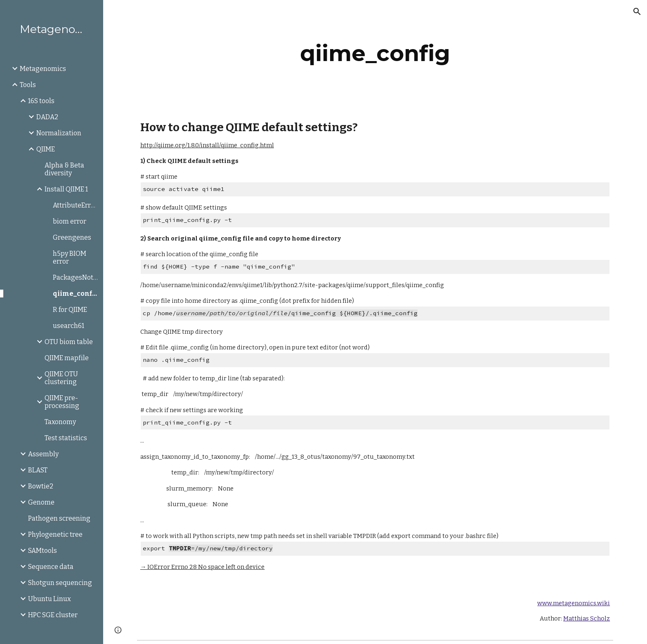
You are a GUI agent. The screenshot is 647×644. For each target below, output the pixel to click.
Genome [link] (41, 502)
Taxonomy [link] (60, 422)
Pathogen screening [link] (59, 518)
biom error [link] (70, 221)
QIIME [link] (46, 149)
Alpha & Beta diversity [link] (64, 169)
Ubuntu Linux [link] (50, 599)
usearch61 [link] (68, 326)
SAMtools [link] (43, 551)
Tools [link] (28, 85)
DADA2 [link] (47, 117)
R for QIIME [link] (70, 310)
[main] (375, 53)
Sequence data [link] (51, 567)
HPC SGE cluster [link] (53, 615)
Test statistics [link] (66, 438)
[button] (637, 12)
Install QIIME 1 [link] (66, 189)
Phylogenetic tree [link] (55, 534)
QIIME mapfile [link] (67, 358)
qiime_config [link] (76, 294)
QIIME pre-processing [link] (62, 402)
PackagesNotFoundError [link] (76, 277)
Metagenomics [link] (43, 69)
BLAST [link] (38, 470)
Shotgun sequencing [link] (60, 583)
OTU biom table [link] (69, 342)
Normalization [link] (59, 133)
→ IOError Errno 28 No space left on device (203, 567)
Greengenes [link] (72, 237)
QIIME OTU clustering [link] (61, 378)
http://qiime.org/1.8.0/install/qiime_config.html (207, 145)
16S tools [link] (41, 101)
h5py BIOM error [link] (70, 257)
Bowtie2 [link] (41, 486)
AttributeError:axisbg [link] (76, 205)
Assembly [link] (43, 454)
